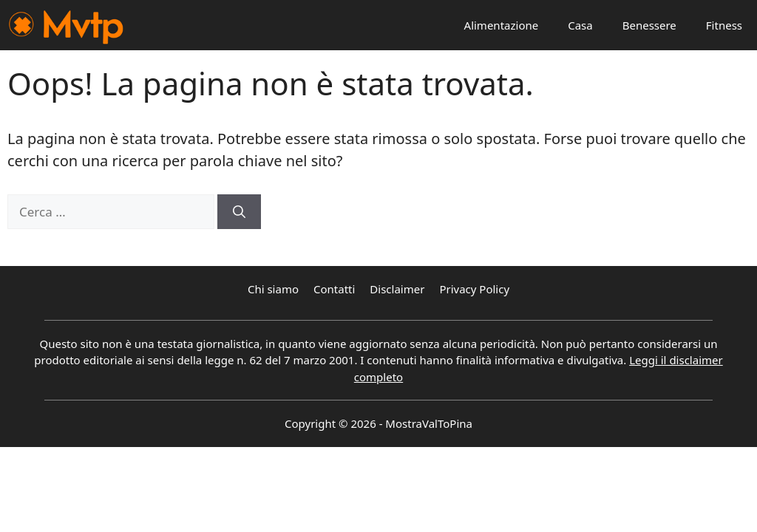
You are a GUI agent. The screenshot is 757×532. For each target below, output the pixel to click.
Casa (580, 25)
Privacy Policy (474, 289)
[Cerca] (239, 212)
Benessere (649, 25)
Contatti (334, 289)
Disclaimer (397, 289)
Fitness (724, 25)
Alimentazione (502, 25)
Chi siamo (273, 289)
